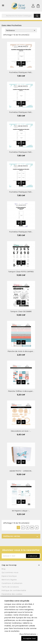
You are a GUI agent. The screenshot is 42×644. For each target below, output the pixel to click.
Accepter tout (29, 638)
